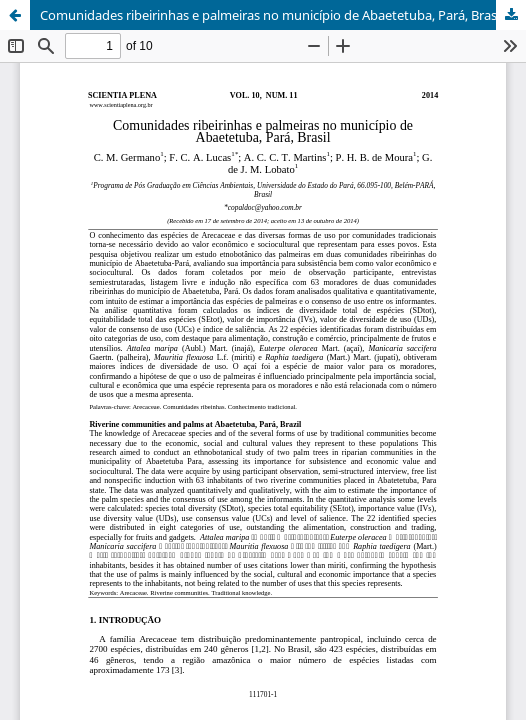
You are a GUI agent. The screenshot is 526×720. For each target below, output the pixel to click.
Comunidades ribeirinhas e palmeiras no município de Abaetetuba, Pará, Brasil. (273, 15)
